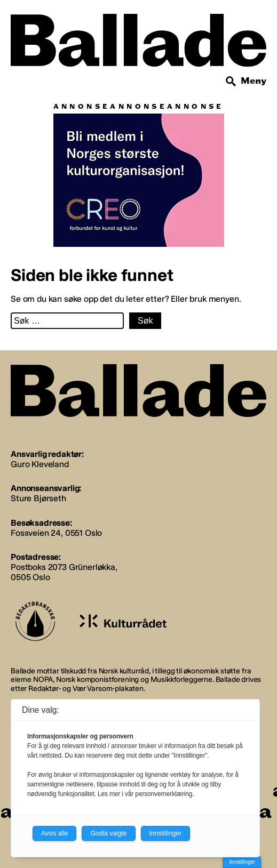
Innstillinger (242, 862)
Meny (254, 81)
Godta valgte (108, 833)
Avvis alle (54, 833)
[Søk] (231, 82)
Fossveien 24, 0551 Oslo (56, 533)
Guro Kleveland (40, 464)
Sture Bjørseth (38, 498)
